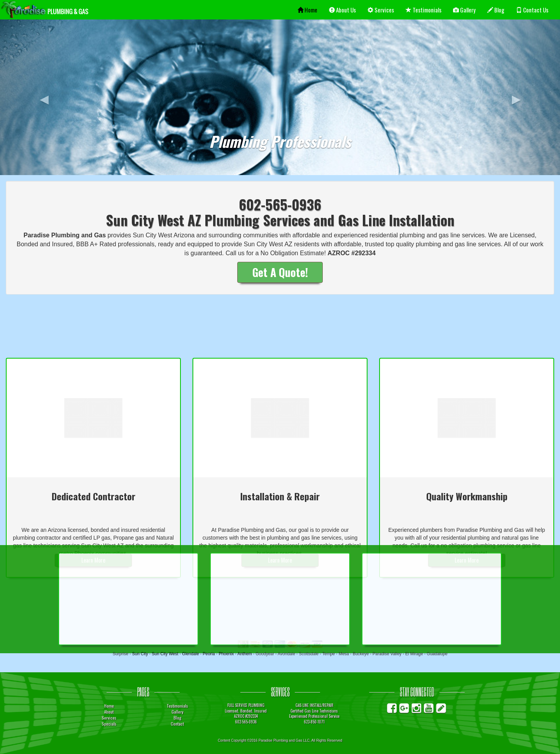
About (164, 713)
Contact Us (532, 10)
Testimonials (423, 10)
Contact (211, 721)
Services (381, 10)
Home (307, 10)
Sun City (185, 655)
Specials (164, 721)
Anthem (256, 655)
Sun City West (202, 655)
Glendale (219, 655)
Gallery (464, 10)
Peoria (232, 655)
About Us (342, 10)
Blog (496, 10)
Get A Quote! (280, 272)
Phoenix (244, 655)
